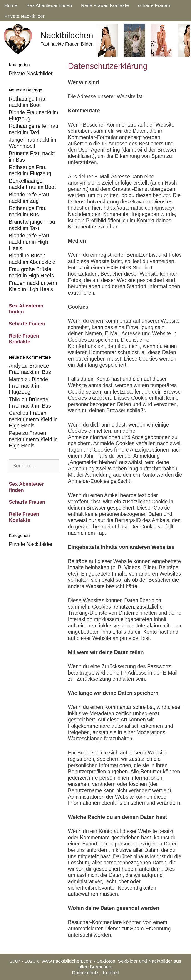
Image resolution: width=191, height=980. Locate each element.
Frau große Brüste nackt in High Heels (31, 272)
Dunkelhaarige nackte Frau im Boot (32, 184)
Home (11, 5)
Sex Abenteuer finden (49, 5)
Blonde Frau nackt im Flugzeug (29, 386)
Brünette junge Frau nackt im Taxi (32, 225)
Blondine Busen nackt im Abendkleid (32, 259)
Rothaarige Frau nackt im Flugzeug (30, 170)
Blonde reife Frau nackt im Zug (29, 198)
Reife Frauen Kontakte (105, 5)
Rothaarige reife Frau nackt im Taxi (33, 129)
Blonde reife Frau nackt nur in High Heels (29, 242)
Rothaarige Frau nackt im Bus (28, 211)
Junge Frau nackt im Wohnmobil (32, 143)
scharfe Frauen (154, 5)
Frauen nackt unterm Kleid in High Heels (33, 286)
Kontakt (111, 973)
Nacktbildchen (67, 35)
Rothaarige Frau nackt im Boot (28, 102)
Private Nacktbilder (25, 16)
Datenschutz (85, 973)
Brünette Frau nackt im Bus (30, 369)
